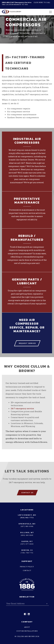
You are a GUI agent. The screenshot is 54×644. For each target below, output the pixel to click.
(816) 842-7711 (27, 518)
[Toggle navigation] (50, 12)
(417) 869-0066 (27, 526)
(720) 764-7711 (27, 553)
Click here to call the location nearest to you (26, 3)
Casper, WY (27, 541)
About (27, 627)
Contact (27, 570)
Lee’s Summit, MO (27, 515)
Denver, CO (27, 550)
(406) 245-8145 (27, 535)
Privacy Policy (27, 567)
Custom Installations (27, 631)
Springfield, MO (27, 524)
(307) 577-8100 (27, 544)
